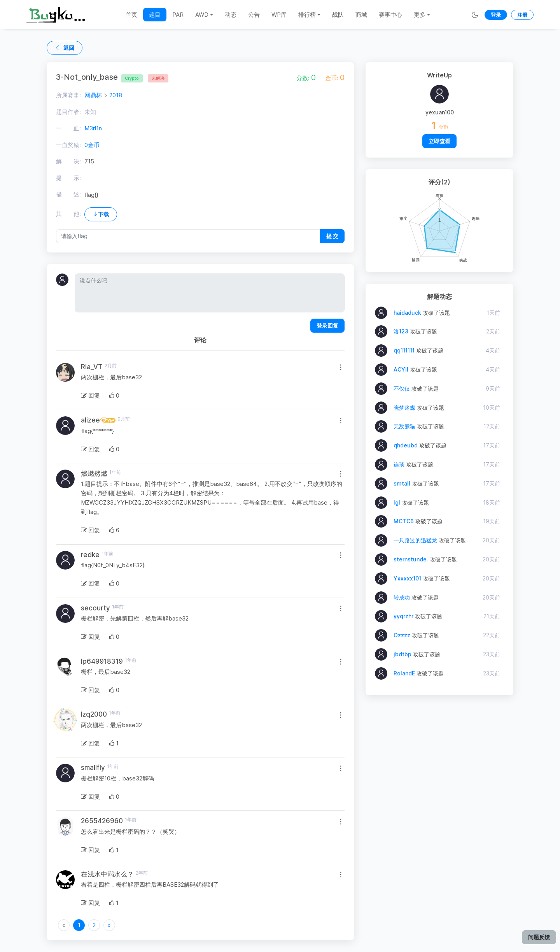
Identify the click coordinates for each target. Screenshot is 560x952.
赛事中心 (390, 15)
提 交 (332, 236)
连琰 (399, 464)
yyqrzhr (403, 616)
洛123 (401, 331)
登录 (496, 15)
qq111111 (404, 350)
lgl (397, 502)
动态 (231, 15)
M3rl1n (93, 128)
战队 (338, 15)
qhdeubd (406, 445)
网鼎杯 (93, 95)
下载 (101, 214)
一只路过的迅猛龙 (415, 540)
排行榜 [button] (307, 15)
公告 (254, 15)
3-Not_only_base (99, 77)
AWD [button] (202, 15)
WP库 (279, 15)
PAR (178, 15)
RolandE (404, 673)
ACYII (401, 369)
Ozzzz (402, 635)
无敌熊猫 (404, 426)
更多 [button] (420, 15)
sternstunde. (411, 559)
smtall (402, 483)
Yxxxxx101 (407, 578)
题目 (155, 15)
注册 (522, 15)
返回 (65, 48)
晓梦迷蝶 (404, 408)
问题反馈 (539, 937)
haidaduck (407, 313)
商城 (361, 15)
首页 (131, 15)
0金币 (92, 145)
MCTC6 (404, 521)
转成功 (402, 597)
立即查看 (439, 141)
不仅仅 (402, 388)
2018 (116, 95)
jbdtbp (402, 654)
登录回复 (327, 325)
